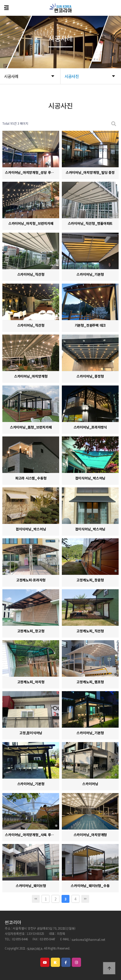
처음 (36, 899)
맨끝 (85, 899)
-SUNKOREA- (35, 949)
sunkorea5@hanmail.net (88, 939)
